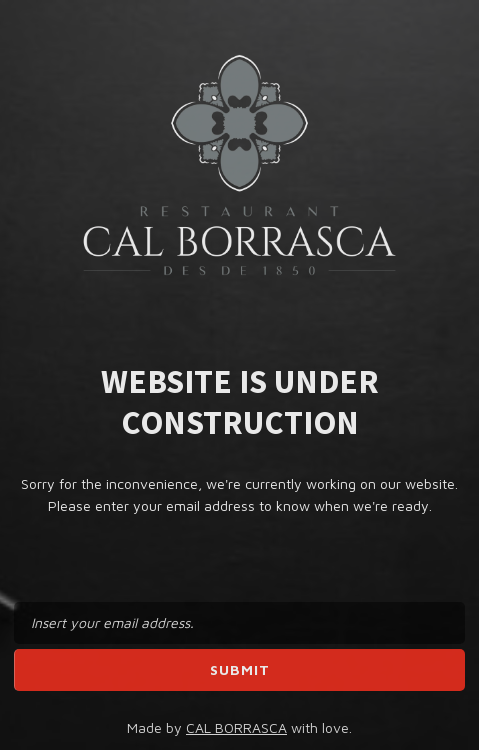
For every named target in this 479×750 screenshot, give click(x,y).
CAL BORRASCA (236, 727)
